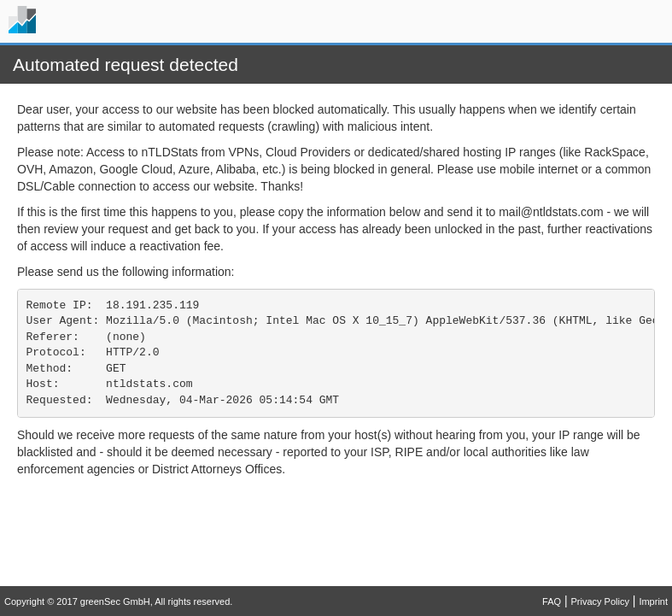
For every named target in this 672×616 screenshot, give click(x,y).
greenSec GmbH (115, 601)
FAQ (552, 601)
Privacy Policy (599, 601)
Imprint (653, 601)
